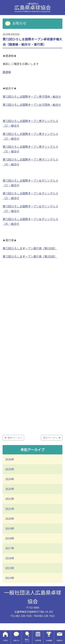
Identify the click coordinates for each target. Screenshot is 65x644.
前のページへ (13, 438)
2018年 (10, 538)
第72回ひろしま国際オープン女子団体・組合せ (32, 105)
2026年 (10, 459)
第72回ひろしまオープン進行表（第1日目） (30, 248)
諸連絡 (7, 72)
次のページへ (52, 438)
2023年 (10, 489)
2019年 (10, 528)
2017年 (10, 548)
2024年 (10, 479)
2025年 (10, 469)
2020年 (10, 519)
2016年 (10, 558)
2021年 (10, 509)
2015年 (10, 568)
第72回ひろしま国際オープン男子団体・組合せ (32, 96)
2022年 (10, 499)
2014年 (10, 578)
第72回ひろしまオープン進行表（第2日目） (30, 256)
